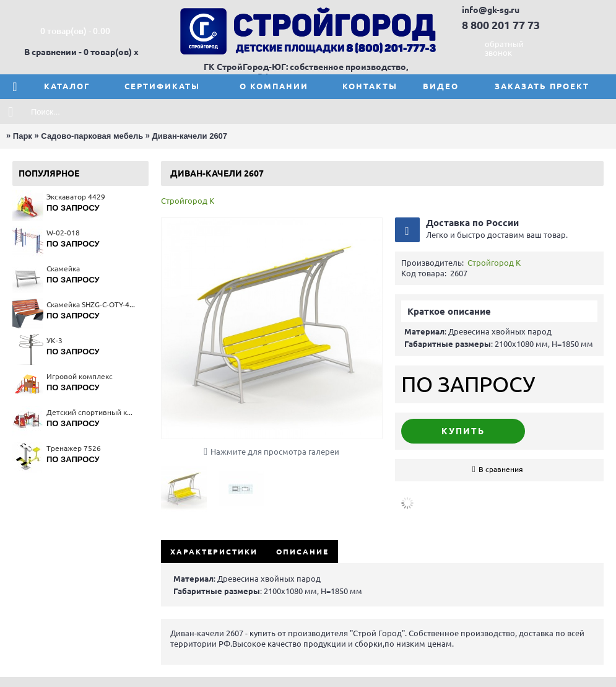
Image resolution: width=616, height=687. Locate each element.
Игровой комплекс (80, 376)
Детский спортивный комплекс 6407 (91, 412)
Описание (302, 552)
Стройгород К (188, 201)
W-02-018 (63, 233)
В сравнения (501, 469)
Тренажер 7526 (74, 448)
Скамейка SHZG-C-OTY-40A (91, 304)
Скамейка (63, 269)
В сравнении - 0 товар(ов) (78, 52)
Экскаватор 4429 (76, 197)
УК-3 (54, 340)
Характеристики (214, 552)
